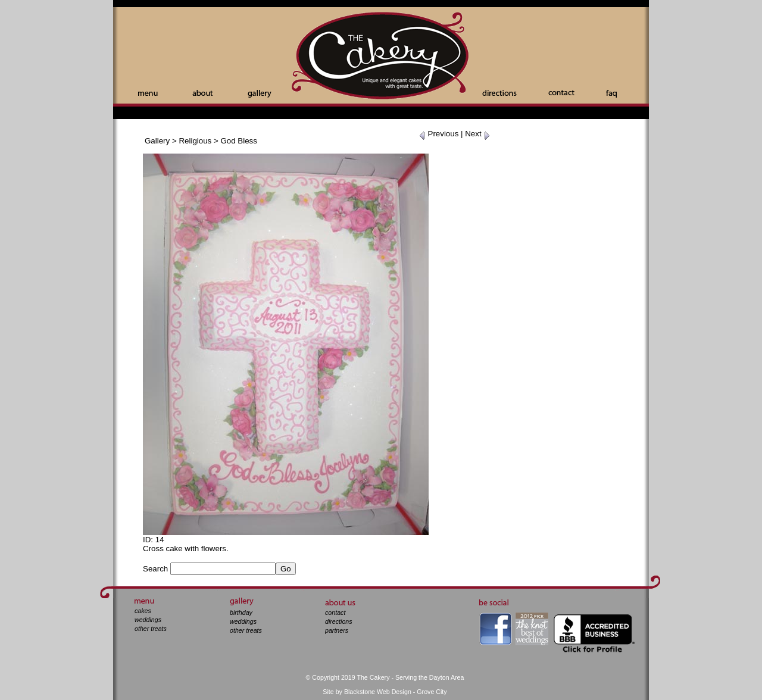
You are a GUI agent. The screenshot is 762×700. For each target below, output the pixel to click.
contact (335, 612)
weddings (148, 620)
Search (155, 569)
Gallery (260, 94)
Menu (148, 94)
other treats (151, 629)
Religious (195, 141)
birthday (241, 612)
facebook (496, 629)
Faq (611, 94)
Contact (561, 93)
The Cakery (381, 57)
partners (337, 630)
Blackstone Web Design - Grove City (396, 692)
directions (339, 621)
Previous (439, 134)
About (203, 93)
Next (478, 134)
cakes (143, 611)
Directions (499, 93)
